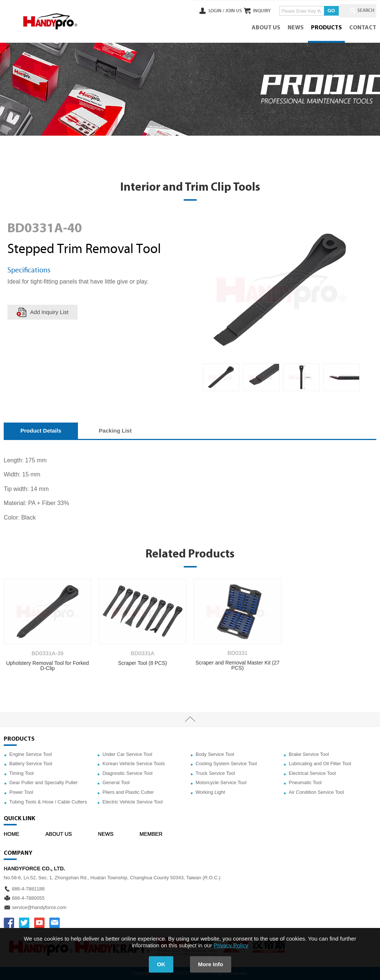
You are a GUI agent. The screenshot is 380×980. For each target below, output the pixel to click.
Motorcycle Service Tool (221, 782)
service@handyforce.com (39, 907)
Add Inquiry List (49, 312)
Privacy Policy (231, 945)
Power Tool (21, 792)
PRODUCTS (326, 28)
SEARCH (361, 11)
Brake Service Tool (309, 754)
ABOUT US (266, 28)
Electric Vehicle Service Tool (132, 802)
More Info (211, 964)
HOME (12, 834)
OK (161, 964)
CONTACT (363, 28)
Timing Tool (22, 773)
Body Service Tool (215, 754)
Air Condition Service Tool (316, 792)
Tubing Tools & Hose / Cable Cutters (48, 802)
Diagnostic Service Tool (127, 773)
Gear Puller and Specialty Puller (43, 782)
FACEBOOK (9, 923)
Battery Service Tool (31, 764)
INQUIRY (255, 11)
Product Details (41, 431)
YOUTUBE (39, 923)
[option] (221, 377)
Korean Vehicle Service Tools (134, 764)
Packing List (115, 431)
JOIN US (220, 11)
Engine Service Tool (31, 754)
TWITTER (24, 923)
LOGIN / (203, 11)
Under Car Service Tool (127, 754)
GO (324, 11)
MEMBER (151, 834)
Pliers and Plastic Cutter (128, 792)
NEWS (296, 28)
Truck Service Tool (215, 773)
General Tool (116, 782)
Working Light (210, 792)
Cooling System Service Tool (226, 764)
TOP (190, 719)
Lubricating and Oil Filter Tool (320, 764)
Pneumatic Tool (305, 782)
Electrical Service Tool (312, 773)
